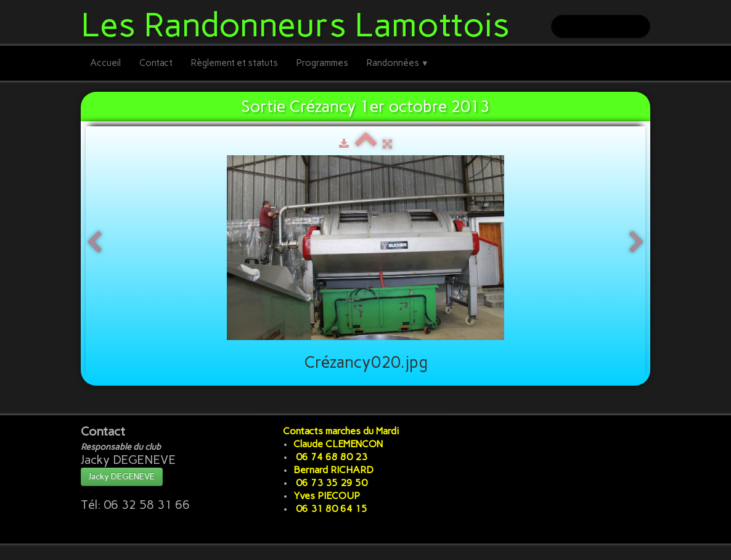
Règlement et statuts (235, 63)
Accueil (105, 63)
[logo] (300, 23)
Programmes (322, 63)
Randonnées (398, 63)
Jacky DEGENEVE (122, 477)
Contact (156, 63)
